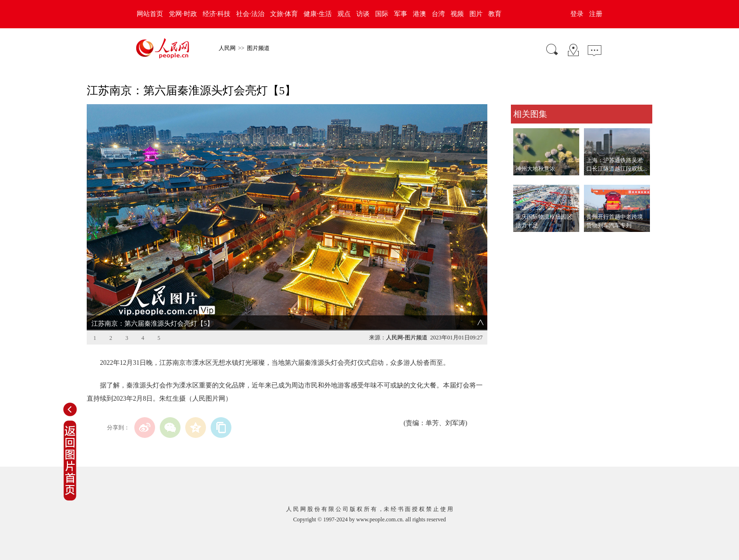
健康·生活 (318, 14)
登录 (577, 14)
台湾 (438, 14)
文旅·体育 (284, 14)
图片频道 (258, 48)
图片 (476, 14)
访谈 (363, 14)
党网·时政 (183, 14)
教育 (495, 14)
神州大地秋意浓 (535, 169)
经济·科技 (217, 14)
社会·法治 (250, 14)
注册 (596, 14)
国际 (382, 14)
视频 (457, 14)
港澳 (419, 14)
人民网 (227, 48)
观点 (344, 14)
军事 (401, 14)
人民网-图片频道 (407, 338)
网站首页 (150, 14)
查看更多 (524, 242)
